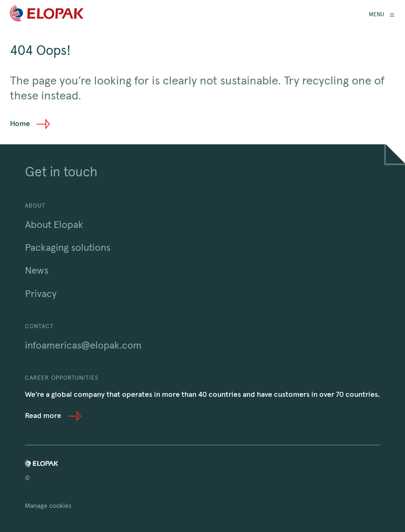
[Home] (47, 15)
